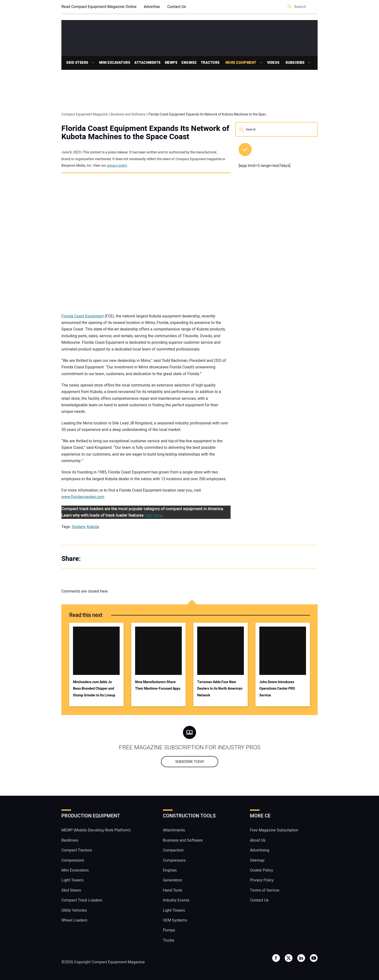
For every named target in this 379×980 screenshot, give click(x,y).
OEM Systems (175, 920)
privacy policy (117, 166)
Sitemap (257, 860)
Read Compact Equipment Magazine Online (99, 7)
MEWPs (171, 63)
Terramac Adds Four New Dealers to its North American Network (220, 689)
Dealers (78, 527)
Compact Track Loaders (82, 900)
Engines (189, 63)
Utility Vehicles (74, 910)
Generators (172, 880)
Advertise (152, 7)
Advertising (260, 850)
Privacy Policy (262, 880)
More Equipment (241, 63)
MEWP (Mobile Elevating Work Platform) (96, 830)
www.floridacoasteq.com (83, 497)
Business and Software (183, 840)
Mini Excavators (115, 63)
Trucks (169, 940)
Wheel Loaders (74, 920)
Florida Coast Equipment (83, 316)
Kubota (93, 527)
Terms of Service (265, 890)
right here (153, 515)
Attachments (148, 63)
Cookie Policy (262, 870)
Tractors (210, 63)
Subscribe (295, 63)
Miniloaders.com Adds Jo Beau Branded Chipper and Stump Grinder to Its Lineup (94, 689)
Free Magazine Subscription (274, 830)
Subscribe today (190, 762)
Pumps (169, 930)
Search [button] (290, 7)
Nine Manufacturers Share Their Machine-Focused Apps (158, 685)
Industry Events (176, 900)
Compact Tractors (77, 850)
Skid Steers (77, 63)
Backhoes (70, 840)
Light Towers (72, 880)
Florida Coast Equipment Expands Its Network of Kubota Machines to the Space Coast (145, 133)
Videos (273, 63)
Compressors (73, 860)
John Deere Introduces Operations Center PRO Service (277, 689)
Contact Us (177, 7)
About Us (258, 840)
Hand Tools (173, 890)
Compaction (173, 850)
